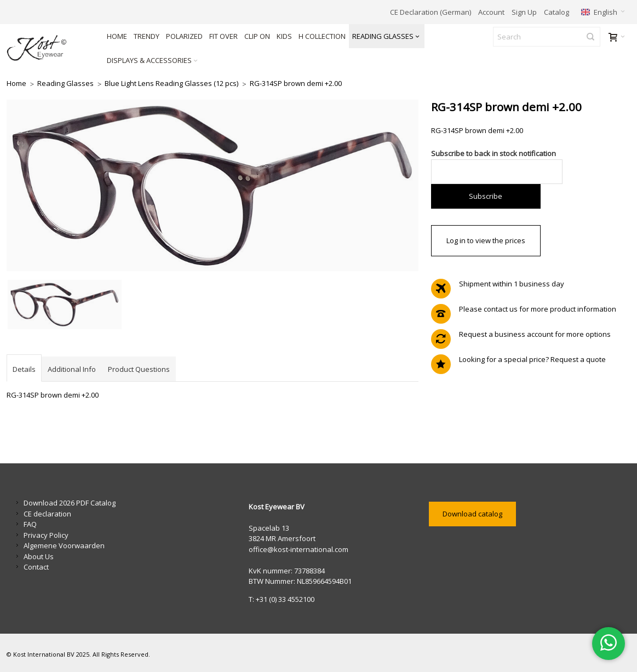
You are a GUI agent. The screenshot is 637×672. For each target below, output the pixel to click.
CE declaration (47, 514)
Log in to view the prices (486, 240)
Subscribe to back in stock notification (493, 153)
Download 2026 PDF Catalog (70, 503)
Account (491, 12)
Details (24, 369)
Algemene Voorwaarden (64, 545)
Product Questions (139, 369)
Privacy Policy (46, 535)
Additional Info (72, 369)
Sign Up (524, 12)
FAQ (30, 524)
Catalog (556, 12)
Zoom (213, 185)
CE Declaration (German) (431, 12)
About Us (39, 556)
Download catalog (472, 514)
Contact (36, 567)
